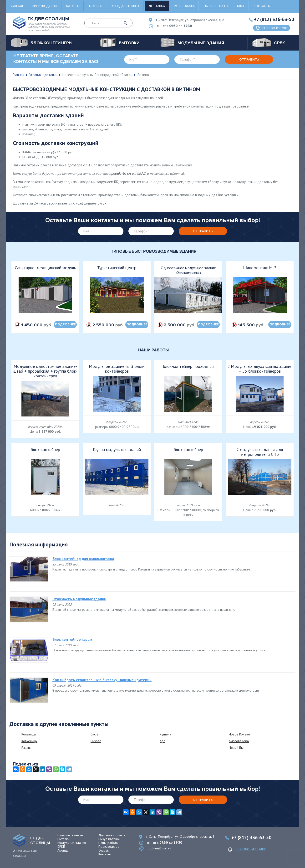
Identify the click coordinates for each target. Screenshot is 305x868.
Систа (94, 734)
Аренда (63, 850)
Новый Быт (237, 748)
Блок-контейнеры (70, 835)
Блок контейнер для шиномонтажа (83, 559)
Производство (45, 6)
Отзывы (104, 850)
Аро (163, 741)
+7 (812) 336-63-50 (274, 19)
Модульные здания (72, 843)
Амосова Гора (239, 741)
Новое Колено (239, 734)
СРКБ (61, 847)
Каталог (73, 6)
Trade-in (95, 6)
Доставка (157, 6)
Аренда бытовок (125, 6)
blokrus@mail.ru (159, 848)
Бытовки (63, 839)
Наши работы (108, 843)
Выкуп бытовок (109, 839)
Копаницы (29, 734)
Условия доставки (43, 75)
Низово (96, 741)
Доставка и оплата (112, 835)
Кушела (165, 734)
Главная (16, 6)
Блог (241, 6)
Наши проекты (216, 6)
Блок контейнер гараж (72, 639)
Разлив (26, 748)
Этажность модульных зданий (79, 599)
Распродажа (184, 6)
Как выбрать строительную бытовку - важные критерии (102, 680)
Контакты (262, 6)
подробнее (65, 324)
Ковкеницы (29, 741)
